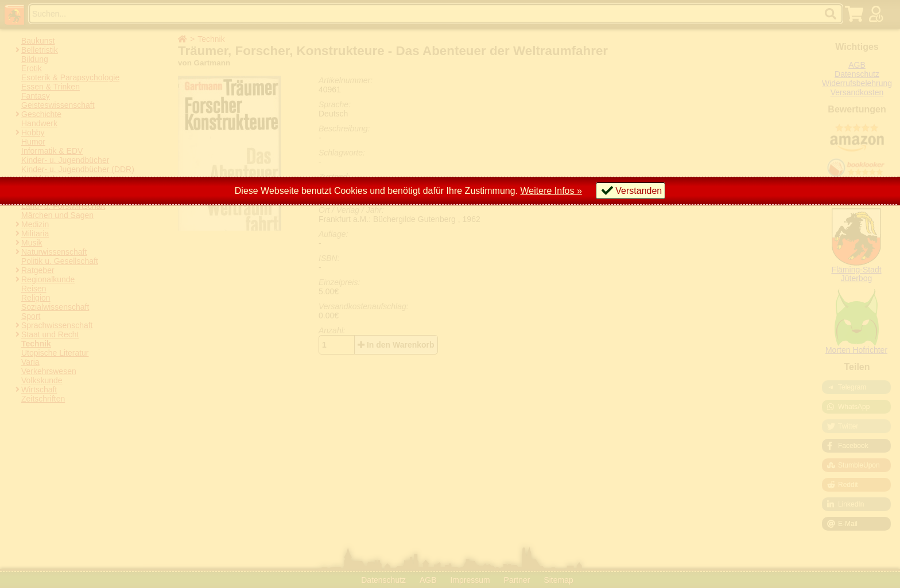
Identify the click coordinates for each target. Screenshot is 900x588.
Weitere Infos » (551, 191)
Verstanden (639, 191)
